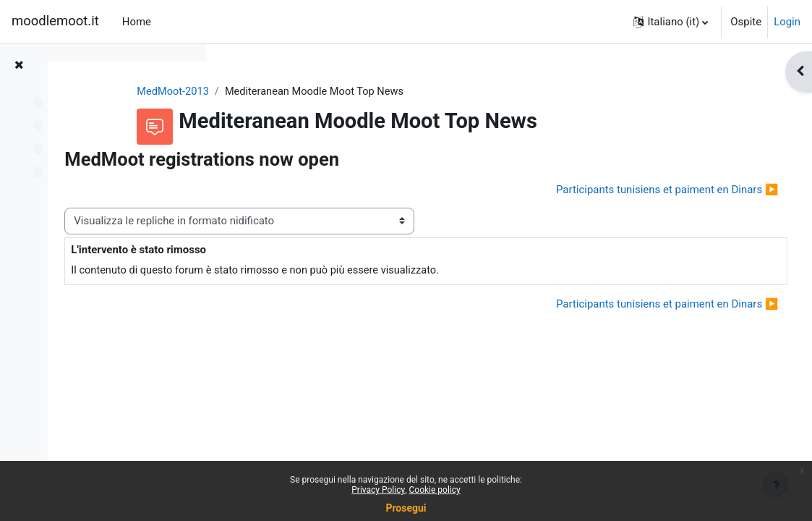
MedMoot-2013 (271, 92)
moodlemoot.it (55, 21)
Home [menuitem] (137, 22)
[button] (671, 22)
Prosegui (406, 508)
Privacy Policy (378, 490)
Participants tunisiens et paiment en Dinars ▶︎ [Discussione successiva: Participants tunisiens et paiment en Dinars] (640, 190)
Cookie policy (435, 490)
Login (787, 22)
